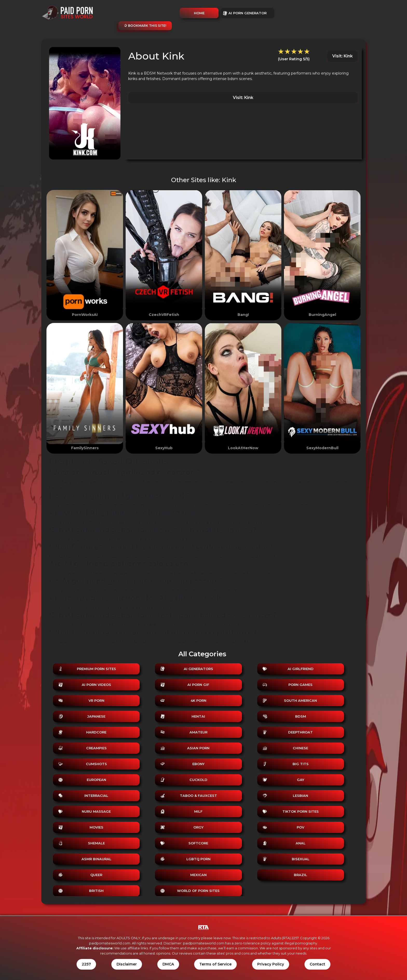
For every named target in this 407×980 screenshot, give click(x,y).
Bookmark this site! (145, 26)
